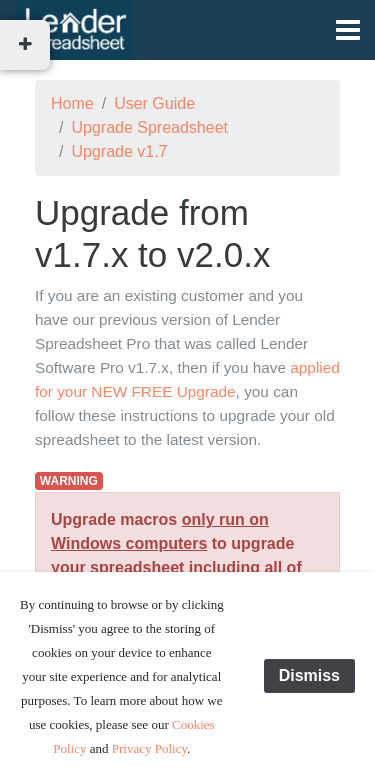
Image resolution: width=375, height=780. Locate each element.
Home (72, 103)
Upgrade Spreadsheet (149, 127)
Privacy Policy (149, 748)
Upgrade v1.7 (119, 151)
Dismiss (309, 675)
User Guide (154, 103)
